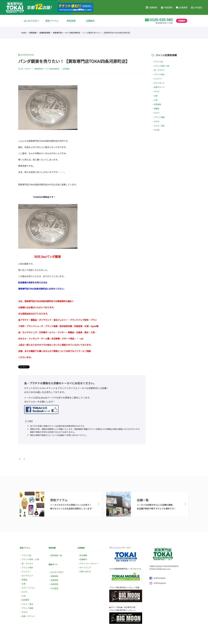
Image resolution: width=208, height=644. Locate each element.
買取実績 (71, 21)
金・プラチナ (26, 69)
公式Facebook (157, 578)
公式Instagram (158, 583)
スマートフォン (28, 588)
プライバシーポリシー (89, 563)
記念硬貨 (158, 104)
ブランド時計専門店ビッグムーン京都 (124, 587)
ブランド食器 (159, 117)
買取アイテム (52, 21)
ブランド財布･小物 (162, 66)
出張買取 (182, 7)
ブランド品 (158, 62)
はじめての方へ (31, 21)
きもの (157, 121)
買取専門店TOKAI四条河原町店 (33, 289)
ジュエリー (158, 79)
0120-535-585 (161, 20)
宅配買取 (167, 7)
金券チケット (159, 87)
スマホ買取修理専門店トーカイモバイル (125, 569)
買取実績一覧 (56, 555)
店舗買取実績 (45, 33)
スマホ (157, 91)
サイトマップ (85, 567)
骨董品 (157, 108)
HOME (24, 33)
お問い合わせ (85, 571)
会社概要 (83, 555)
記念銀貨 (66, 69)
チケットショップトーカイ (120, 548)
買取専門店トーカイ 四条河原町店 (67, 33)
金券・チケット (28, 616)
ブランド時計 (159, 74)
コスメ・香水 (159, 126)
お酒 (156, 96)
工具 (156, 100)
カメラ (157, 113)
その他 (157, 130)
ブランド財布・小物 (30, 559)
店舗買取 (151, 7)
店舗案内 (90, 21)
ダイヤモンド (159, 83)
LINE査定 (197, 7)
